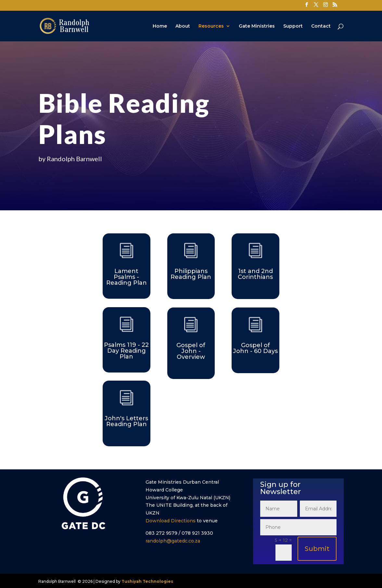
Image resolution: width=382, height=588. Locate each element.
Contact (321, 26)
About (183, 26)
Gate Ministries (257, 26)
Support (293, 26)
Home (160, 26)
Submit (317, 549)
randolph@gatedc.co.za (173, 541)
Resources (211, 26)
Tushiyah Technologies (147, 581)
